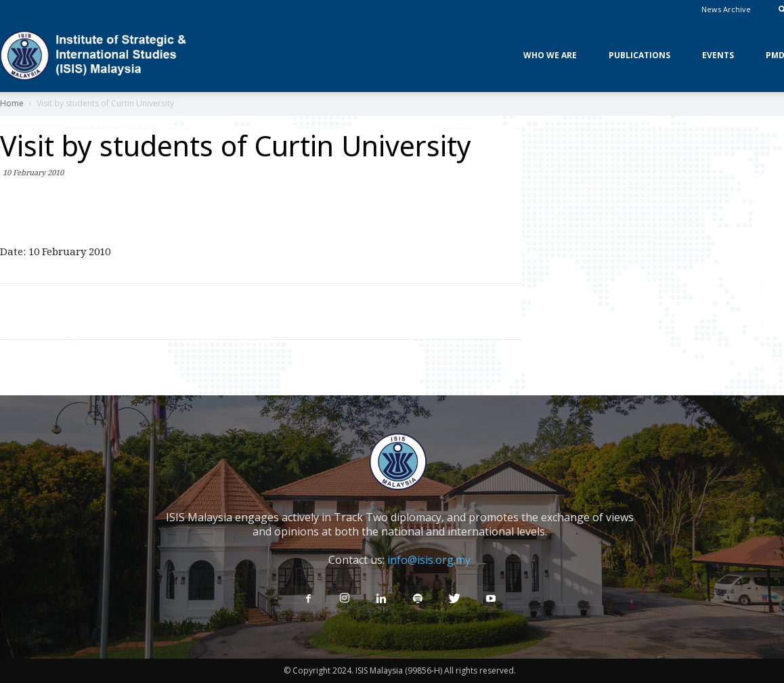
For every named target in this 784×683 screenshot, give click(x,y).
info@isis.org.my (429, 560)
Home (12, 103)
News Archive (726, 9)
